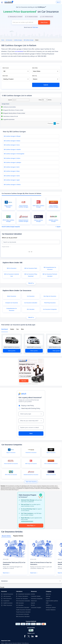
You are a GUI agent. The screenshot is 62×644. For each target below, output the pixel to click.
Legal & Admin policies (52, 625)
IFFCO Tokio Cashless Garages (8, 245)
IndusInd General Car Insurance (31, 499)
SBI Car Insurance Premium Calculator (50, 300)
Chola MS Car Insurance (31, 477)
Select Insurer (6, 68)
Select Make (35, 68)
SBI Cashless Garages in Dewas (12, 165)
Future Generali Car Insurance (11, 488)
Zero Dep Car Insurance (50, 321)
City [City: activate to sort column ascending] (58, 104)
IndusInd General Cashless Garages (23, 245)
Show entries (45, 100)
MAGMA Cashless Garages (53, 245)
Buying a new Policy (27, 430)
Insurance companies (37, 623)
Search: (19, 100)
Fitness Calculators (23, 621)
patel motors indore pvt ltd (5, 133)
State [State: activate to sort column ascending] (51, 104)
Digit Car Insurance (51, 477)
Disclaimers (4, 606)
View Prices (44, 22)
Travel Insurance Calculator (23, 637)
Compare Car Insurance (12, 327)
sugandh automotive (5, 140)
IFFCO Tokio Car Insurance (11, 499)
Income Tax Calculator (22, 623)
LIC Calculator (20, 630)
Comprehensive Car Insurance (12, 334)
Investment (6, 625)
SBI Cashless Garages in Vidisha (12, 209)
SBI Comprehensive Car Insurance (50, 293)
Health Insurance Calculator (24, 634)
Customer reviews (36, 621)
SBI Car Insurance (12, 293)
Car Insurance (9, 40)
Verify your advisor (51, 632)
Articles (33, 619)
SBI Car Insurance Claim (31, 293)
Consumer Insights (36, 632)
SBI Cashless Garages (29, 40)
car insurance (19, 51)
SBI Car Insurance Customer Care (12, 300)
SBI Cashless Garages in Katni (12, 192)
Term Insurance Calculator (23, 625)
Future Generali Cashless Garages (23, 231)
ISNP (47, 628)
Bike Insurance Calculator (23, 641)
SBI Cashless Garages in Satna (12, 200)
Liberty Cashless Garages (39, 245)
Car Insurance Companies (50, 334)
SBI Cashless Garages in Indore (12, 183)
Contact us (49, 630)
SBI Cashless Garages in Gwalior (12, 174)
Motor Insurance (12, 321)
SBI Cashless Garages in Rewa (12, 196)
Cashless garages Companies (13, 251)
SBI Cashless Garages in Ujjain (12, 205)
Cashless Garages (18, 40)
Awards (33, 628)
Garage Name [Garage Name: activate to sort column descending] (5, 104)
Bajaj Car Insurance (11, 477)
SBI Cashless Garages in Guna (12, 170)
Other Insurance (8, 630)
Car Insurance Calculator (31, 327)
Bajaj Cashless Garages (8, 231)
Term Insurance (7, 623)
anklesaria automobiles (5, 108)
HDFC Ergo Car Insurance (31, 488)
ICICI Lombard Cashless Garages (53, 231)
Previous (50, 148)
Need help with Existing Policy (30, 433)
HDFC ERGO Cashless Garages (38, 231)
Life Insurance (7, 621)
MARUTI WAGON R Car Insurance (12, 372)
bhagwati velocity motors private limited (6, 126)
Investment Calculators (24, 619)
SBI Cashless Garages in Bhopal (12, 161)
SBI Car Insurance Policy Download (31, 300)
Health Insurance (8, 628)
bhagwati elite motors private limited (6, 117)
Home (3, 40)
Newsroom (34, 625)
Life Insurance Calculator (23, 632)
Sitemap (48, 621)
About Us (48, 619)
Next (58, 148)
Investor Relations (51, 634)
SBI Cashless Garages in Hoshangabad (14, 178)
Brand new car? (31, 27)
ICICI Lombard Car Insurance (51, 488)
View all (31, 308)
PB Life (33, 630)
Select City (34, 76)
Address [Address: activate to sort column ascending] (15, 104)
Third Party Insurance (50, 327)
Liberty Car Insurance (51, 499)
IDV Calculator (31, 334)
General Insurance (8, 619)
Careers (48, 623)
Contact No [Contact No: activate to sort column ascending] (44, 104)
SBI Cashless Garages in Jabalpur (12, 187)
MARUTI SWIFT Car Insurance (34, 372)
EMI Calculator (20, 628)
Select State (5, 76)
